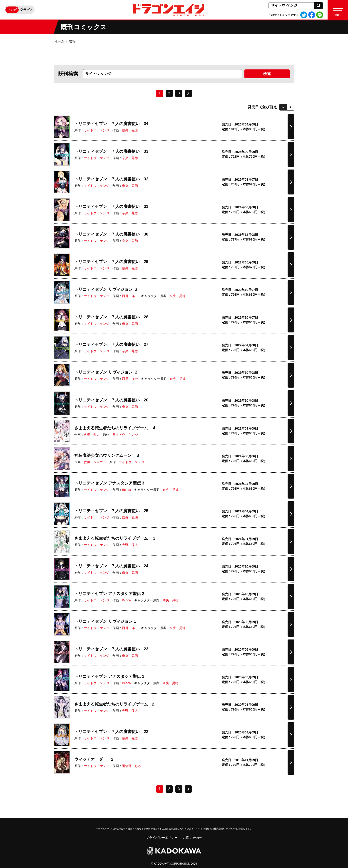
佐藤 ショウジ (95, 462)
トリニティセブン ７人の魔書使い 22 (111, 732)
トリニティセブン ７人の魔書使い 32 (111, 179)
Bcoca (126, 490)
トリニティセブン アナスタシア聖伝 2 (109, 594)
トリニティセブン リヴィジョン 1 (105, 621)
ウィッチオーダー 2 (94, 759)
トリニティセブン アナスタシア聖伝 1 (109, 676)
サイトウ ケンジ (97, 130)
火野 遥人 (92, 435)
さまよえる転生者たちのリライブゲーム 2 (114, 704)
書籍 (72, 41)
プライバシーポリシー (162, 838)
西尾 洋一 (130, 296)
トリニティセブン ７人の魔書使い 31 (111, 207)
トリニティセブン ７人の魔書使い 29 (111, 262)
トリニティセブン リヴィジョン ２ (106, 372)
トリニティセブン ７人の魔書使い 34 (111, 124)
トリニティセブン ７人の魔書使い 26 (111, 400)
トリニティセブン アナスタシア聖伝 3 (109, 483)
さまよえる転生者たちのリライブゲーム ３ (115, 538)
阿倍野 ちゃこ (133, 766)
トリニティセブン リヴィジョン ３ (106, 289)
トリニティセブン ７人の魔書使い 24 (111, 566)
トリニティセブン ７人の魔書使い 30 (111, 234)
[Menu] (338, 10)
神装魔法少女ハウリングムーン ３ (107, 455)
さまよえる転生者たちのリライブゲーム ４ (115, 428)
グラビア (26, 10)
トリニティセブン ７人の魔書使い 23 (111, 649)
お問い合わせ (193, 838)
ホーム (60, 41)
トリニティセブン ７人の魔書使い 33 (111, 151)
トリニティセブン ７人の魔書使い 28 (111, 317)
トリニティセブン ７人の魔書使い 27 (111, 344)
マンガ (12, 10)
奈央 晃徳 (130, 130)
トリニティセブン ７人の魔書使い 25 (111, 511)
